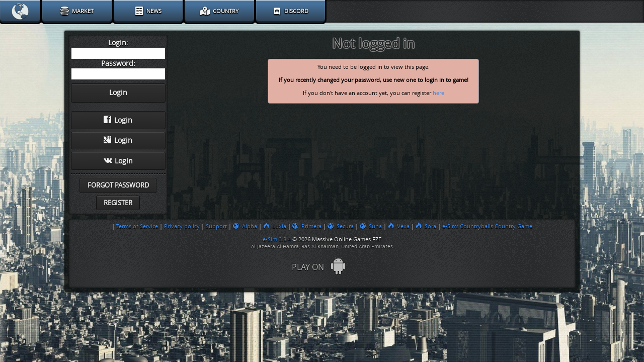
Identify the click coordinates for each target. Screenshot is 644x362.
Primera (307, 226)
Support (216, 226)
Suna (371, 226)
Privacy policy (182, 226)
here (438, 93)
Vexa (399, 226)
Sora (426, 226)
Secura (341, 226)
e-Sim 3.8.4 (277, 239)
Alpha (245, 226)
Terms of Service (137, 226)
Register (118, 203)
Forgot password (118, 185)
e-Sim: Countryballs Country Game (487, 226)
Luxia (275, 226)
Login (118, 120)
